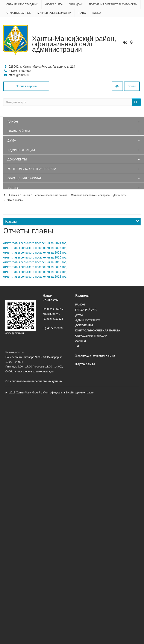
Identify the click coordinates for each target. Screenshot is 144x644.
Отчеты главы (15, 200)
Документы (17, 159)
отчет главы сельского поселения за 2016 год (35, 257)
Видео (97, 13)
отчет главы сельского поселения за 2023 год (35, 248)
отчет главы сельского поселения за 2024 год (35, 243)
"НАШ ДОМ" (76, 4)
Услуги (13, 188)
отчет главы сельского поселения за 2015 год (35, 262)
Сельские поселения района (50, 195)
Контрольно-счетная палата (32, 169)
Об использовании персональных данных (34, 381)
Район (13, 122)
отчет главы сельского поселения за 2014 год (35, 272)
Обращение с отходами (22, 4)
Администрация (21, 150)
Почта (82, 13)
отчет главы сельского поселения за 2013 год (35, 277)
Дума (12, 141)
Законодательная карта (95, 355)
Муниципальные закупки (54, 13)
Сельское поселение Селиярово (90, 195)
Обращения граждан (25, 178)
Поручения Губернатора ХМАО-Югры (113, 4)
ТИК (78, 346)
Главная (14, 195)
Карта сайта (85, 364)
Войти (132, 86)
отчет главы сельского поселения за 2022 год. (35, 252)
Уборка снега (54, 4)
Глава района (19, 131)
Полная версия (26, 86)
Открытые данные (19, 13)
